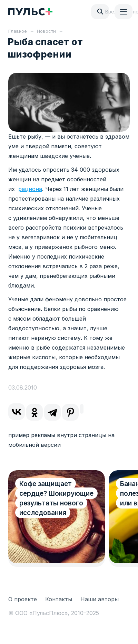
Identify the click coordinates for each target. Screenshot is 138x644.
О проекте (23, 599)
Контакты (59, 599)
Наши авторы (100, 599)
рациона (30, 189)
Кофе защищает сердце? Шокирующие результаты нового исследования (56, 498)
